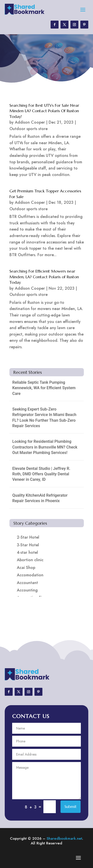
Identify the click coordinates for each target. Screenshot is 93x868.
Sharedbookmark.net (64, 838)
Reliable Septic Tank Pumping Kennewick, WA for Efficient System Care (44, 388)
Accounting (27, 590)
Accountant (27, 583)
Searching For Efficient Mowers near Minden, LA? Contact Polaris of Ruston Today (44, 277)
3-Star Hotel (28, 545)
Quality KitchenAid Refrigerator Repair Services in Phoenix (40, 498)
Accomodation (30, 575)
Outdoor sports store (29, 129)
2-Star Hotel (28, 537)
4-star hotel (27, 552)
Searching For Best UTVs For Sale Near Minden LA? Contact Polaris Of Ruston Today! (44, 111)
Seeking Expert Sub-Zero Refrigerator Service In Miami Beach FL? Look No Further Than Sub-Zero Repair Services (44, 417)
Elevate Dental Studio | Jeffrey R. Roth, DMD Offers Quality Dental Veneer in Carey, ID (41, 474)
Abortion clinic (30, 560)
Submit (71, 806)
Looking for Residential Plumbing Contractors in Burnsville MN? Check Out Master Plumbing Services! (45, 447)
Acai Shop (26, 568)
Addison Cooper (30, 122)
